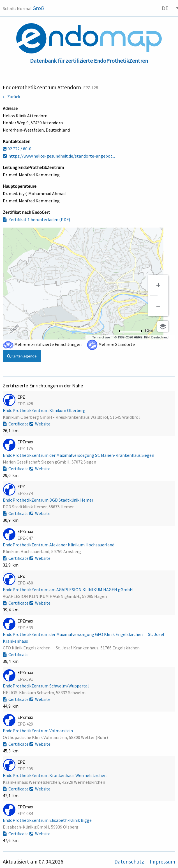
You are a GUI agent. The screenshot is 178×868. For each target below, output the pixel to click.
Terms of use (101, 337)
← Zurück (11, 97)
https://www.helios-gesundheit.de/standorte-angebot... (59, 156)
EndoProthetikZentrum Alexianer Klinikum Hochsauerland (59, 545)
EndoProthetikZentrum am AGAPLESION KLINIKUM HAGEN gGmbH (68, 589)
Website (40, 424)
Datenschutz (130, 862)
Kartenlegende (22, 356)
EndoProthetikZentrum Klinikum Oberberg (45, 410)
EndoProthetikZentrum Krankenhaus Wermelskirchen (55, 775)
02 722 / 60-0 (17, 149)
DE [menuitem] (165, 8)
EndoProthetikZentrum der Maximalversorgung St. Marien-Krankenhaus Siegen (79, 455)
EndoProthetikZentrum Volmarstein (38, 731)
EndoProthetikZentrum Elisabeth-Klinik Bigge (48, 820)
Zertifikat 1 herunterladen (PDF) (36, 219)
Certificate (16, 424)
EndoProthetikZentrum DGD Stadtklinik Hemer (48, 500)
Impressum (162, 862)
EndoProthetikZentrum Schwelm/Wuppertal (46, 686)
